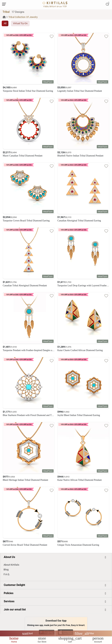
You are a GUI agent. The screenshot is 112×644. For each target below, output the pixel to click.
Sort (28, 633)
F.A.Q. (7, 574)
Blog (6, 570)
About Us (9, 557)
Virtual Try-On (20, 23)
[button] (48, 82)
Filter (84, 633)
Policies (9, 593)
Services (9, 601)
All (5, 23)
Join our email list (15, 609)
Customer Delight (14, 585)
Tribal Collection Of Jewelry (23, 17)
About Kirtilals (11, 565)
